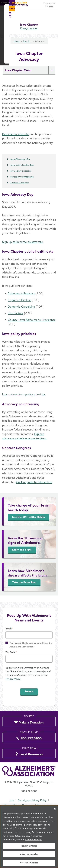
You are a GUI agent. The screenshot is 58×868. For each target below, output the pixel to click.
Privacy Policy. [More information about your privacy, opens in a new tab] (33, 840)
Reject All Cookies (29, 854)
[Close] (55, 809)
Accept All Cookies (29, 863)
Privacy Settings (29, 846)
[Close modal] (54, 398)
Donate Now (29, 460)
